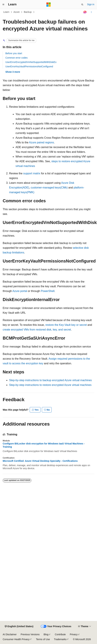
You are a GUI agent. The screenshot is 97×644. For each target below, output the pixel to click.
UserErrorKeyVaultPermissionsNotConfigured (29, 66)
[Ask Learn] (85, 12)
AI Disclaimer (10, 634)
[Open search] (82, 5)
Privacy (74, 634)
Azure (17, 12)
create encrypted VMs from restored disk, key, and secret (37, 330)
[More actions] (91, 12)
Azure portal (20, 291)
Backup (28, 12)
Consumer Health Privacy (16, 639)
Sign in (91, 4)
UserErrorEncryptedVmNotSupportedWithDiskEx (31, 62)
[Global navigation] (3, 5)
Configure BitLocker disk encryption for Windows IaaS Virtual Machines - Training (44, 445)
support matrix (32, 173)
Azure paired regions (41, 142)
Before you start (14, 53)
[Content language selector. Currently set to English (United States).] (19, 626)
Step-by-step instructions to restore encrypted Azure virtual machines (50, 385)
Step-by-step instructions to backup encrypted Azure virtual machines (50, 380)
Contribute (60, 634)
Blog (46, 634)
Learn (6, 12)
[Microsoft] (49, 5)
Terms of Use (43, 639)
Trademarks (60, 639)
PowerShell (48, 291)
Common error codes (17, 58)
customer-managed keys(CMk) (49, 188)
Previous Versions (30, 634)
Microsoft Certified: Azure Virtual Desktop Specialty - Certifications (40, 461)
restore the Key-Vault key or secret (66, 325)
